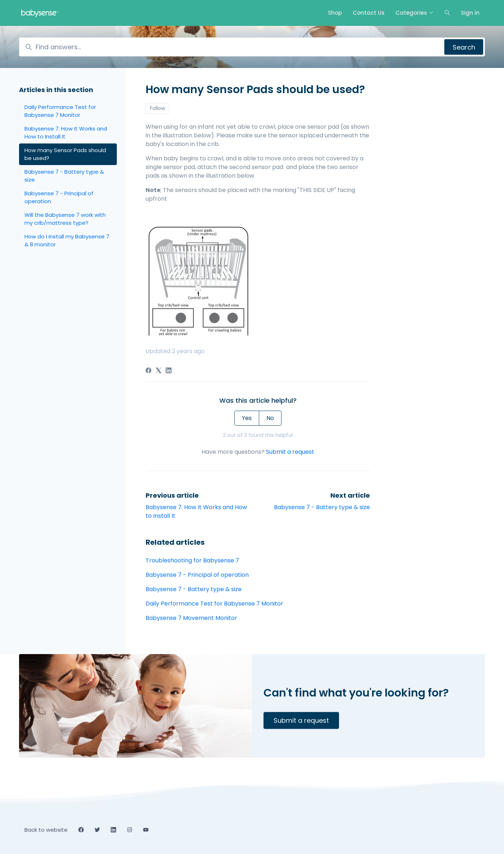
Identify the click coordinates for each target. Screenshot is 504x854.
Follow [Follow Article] (157, 108)
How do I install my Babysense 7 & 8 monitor (67, 241)
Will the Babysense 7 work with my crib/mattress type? (65, 219)
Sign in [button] (470, 13)
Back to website (46, 830)
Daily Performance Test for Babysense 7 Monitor (214, 604)
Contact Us (369, 13)
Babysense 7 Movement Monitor (191, 618)
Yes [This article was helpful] (247, 418)
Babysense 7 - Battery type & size (322, 507)
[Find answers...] (252, 47)
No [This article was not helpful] (270, 418)
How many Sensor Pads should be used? (65, 154)
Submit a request (290, 452)
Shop (335, 13)
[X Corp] (159, 371)
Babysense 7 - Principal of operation (197, 575)
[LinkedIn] (169, 371)
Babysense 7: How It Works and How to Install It (66, 133)
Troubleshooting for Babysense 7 (192, 560)
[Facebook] (148, 371)
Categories (415, 13)
